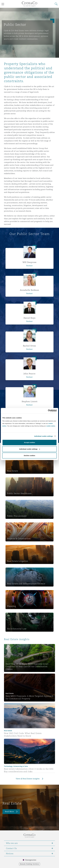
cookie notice (51, 426)
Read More (9, 812)
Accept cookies (29, 442)
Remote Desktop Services (30, 864)
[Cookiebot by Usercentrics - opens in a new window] (48, 411)
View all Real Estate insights (28, 779)
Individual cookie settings (44, 436)
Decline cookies (29, 456)
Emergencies (31, 860)
